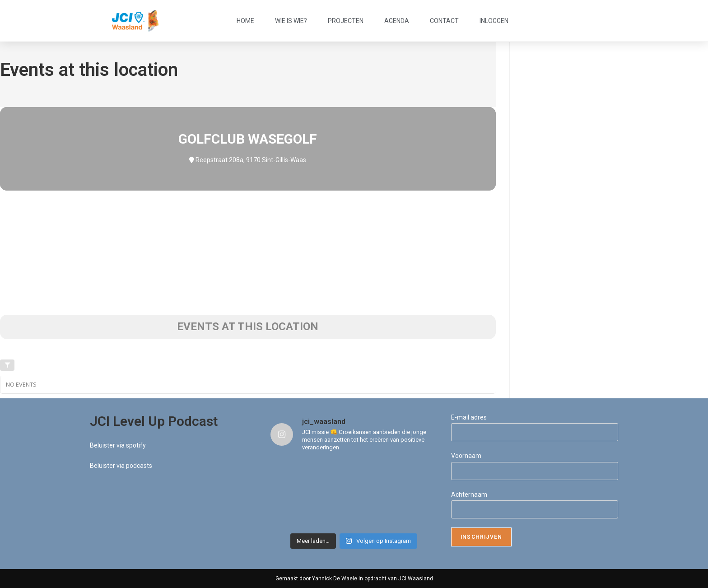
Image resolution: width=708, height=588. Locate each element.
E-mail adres (469, 417)
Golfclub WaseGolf (248, 139)
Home (245, 21)
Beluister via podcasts (121, 466)
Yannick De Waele (335, 579)
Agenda (397, 21)
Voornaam (466, 456)
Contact (444, 21)
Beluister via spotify (118, 445)
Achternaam (469, 495)
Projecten (346, 21)
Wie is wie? (291, 21)
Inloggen (494, 21)
